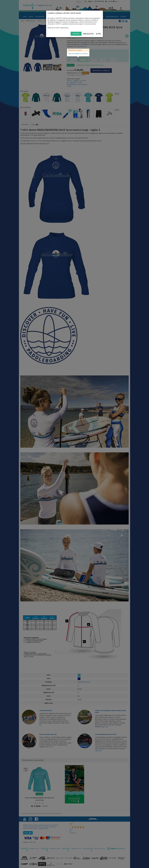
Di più (98, 34)
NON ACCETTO (88, 34)
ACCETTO (76, 34)
